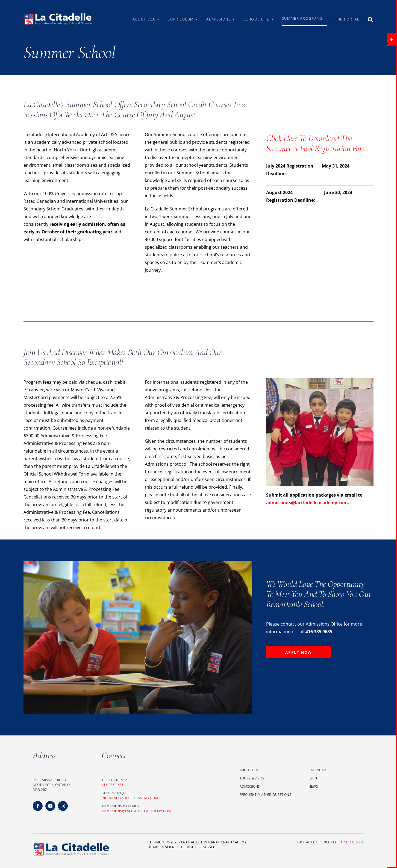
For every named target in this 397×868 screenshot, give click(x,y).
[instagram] (63, 806)
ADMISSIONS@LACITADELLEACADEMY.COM (136, 811)
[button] (371, 19)
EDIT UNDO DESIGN (349, 842)
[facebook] (38, 806)
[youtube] (50, 806)
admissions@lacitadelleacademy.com (307, 503)
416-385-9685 (113, 785)
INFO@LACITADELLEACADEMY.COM (130, 798)
